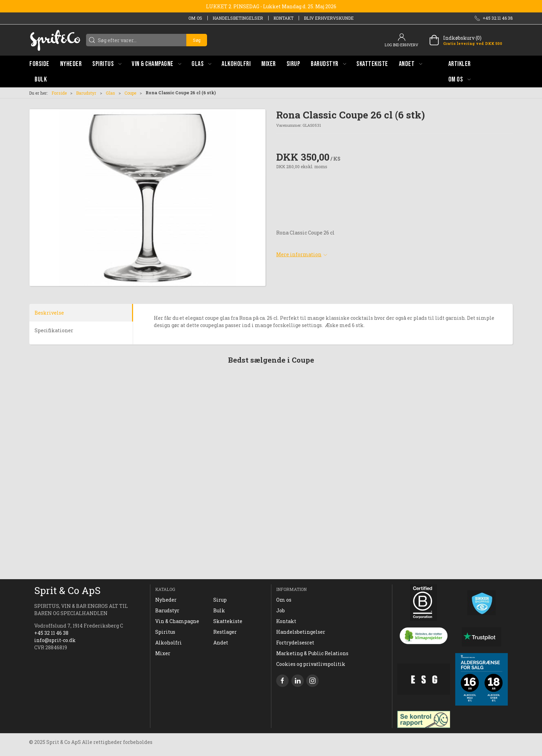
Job (281, 610)
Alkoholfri (169, 643)
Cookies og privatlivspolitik (311, 664)
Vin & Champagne (177, 621)
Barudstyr (86, 93)
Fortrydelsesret (295, 643)
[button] (107, 64)
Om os (195, 18)
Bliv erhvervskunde (329, 18)
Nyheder (166, 600)
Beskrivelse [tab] (49, 313)
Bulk (219, 610)
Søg (197, 40)
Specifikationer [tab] (54, 330)
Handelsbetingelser (238, 18)
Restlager (225, 632)
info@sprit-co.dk (55, 640)
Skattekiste (228, 621)
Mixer (163, 653)
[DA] (55, 40)
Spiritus (165, 632)
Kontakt (283, 18)
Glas (110, 93)
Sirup (220, 600)
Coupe (130, 93)
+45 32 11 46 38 (51, 633)
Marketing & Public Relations (312, 653)
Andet (221, 643)
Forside (59, 93)
